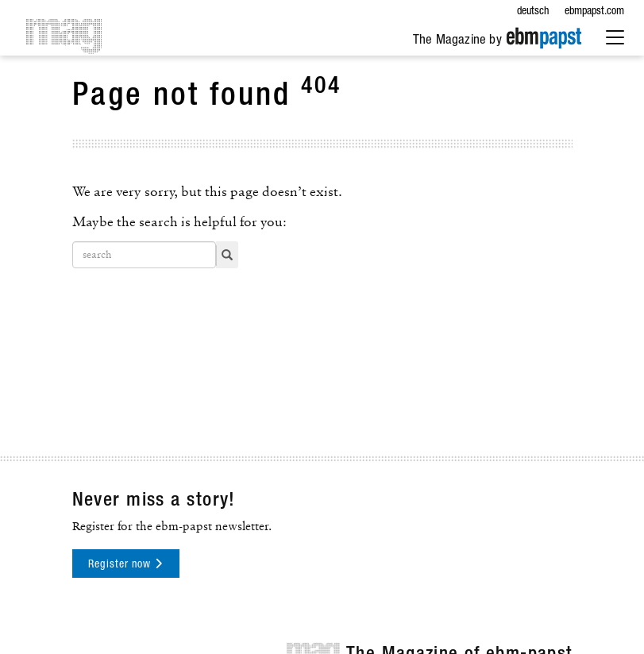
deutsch (533, 12)
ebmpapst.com (594, 12)
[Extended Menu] (615, 38)
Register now (125, 564)
